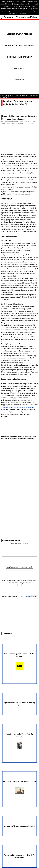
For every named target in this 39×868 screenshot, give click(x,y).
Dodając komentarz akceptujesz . (16, 596)
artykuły (12, 95)
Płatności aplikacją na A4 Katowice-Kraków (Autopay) (19, 662)
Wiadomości (19, 68)
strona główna (5, 95)
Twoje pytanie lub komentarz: (20, 543)
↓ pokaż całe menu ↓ (19, 80)
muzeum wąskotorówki (10, 407)
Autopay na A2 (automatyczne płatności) (19, 826)
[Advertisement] (20, 147)
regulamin (27, 596)
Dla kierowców (25, 57)
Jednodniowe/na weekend (19, 34)
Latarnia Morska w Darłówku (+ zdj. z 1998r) (19, 787)
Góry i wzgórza (26, 45)
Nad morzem (11, 45)
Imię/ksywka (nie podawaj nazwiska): (20, 567)
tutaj (30, 9)
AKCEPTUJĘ (26, 13)
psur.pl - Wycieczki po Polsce (19, 17)
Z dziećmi (11, 57)
